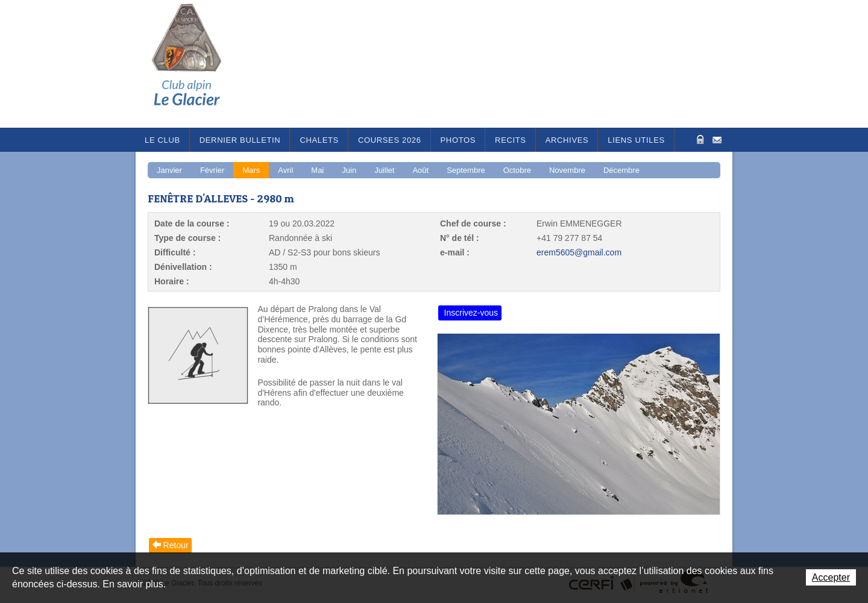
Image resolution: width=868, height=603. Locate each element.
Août (420, 170)
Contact (717, 139)
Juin (349, 170)
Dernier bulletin (240, 140)
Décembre (621, 170)
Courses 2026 (390, 140)
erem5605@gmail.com (579, 252)
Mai (317, 170)
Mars (251, 170)
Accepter (831, 577)
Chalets (319, 140)
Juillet (384, 170)
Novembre (567, 170)
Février (212, 170)
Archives (567, 140)
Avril (285, 170)
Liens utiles (636, 140)
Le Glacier (196, 64)
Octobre (517, 170)
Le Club (162, 140)
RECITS (511, 140)
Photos (458, 140)
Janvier (169, 170)
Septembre (466, 170)
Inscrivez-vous (471, 313)
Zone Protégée (699, 139)
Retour (176, 545)
